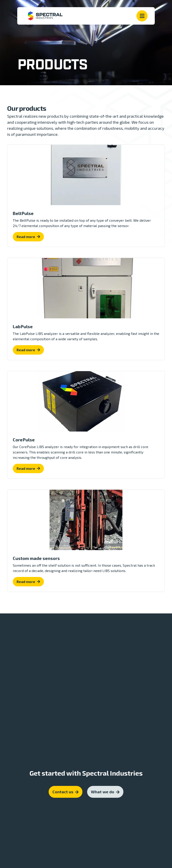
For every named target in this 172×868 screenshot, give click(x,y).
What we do (105, 780)
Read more (26, 237)
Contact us (66, 780)
